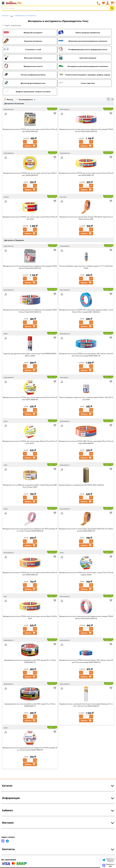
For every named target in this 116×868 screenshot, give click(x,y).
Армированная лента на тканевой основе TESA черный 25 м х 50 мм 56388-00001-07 (30, 661)
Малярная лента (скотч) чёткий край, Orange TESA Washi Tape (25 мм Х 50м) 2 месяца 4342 (86, 218)
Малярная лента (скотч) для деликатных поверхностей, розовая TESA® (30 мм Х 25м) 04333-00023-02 (30, 311)
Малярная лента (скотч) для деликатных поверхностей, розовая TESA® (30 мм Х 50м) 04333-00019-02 (30, 267)
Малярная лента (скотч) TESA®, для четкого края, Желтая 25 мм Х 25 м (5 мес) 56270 (30, 442)
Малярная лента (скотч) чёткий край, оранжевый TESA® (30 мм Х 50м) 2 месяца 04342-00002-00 (86, 530)
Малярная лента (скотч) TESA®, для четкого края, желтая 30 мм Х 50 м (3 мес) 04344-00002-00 (30, 574)
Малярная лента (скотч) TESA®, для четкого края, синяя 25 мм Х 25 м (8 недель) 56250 (86, 574)
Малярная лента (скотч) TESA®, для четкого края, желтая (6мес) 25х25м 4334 (30, 617)
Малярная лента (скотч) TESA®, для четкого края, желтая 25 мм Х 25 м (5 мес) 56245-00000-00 (30, 398)
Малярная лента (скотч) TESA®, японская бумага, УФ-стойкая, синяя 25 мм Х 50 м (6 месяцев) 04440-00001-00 (86, 355)
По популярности (25, 100)
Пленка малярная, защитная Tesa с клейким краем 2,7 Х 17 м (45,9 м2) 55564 (86, 267)
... (12, 15)
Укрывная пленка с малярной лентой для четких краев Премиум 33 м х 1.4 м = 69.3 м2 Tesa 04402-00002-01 (86, 705)
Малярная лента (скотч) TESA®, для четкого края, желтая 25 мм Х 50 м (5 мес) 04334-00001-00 (86, 174)
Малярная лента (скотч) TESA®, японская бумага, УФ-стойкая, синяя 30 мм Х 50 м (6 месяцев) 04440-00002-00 (86, 661)
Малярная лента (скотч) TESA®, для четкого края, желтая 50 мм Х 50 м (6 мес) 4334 (30, 218)
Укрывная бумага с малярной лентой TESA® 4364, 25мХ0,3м (81, 485)
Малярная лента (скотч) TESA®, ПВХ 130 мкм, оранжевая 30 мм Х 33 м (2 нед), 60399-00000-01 (86, 442)
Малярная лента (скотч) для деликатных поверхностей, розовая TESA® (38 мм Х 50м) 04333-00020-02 (86, 617)
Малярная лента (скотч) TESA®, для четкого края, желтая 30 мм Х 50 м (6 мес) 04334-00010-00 (30, 130)
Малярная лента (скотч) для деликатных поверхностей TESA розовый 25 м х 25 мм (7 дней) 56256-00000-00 (30, 749)
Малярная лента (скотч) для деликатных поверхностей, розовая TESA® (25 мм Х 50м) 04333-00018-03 (86, 130)
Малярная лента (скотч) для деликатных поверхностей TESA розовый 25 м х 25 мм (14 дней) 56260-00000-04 (30, 530)
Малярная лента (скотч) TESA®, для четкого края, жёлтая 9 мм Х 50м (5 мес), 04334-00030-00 (30, 174)
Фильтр (9, 100)
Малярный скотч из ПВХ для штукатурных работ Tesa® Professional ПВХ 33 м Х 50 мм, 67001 (30, 486)
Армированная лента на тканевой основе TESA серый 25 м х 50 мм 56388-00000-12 (30, 705)
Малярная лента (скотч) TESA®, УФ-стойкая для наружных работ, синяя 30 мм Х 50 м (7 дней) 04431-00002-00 (86, 311)
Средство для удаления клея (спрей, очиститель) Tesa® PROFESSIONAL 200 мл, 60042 (30, 355)
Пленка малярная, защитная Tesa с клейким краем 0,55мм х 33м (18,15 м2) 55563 (86, 398)
